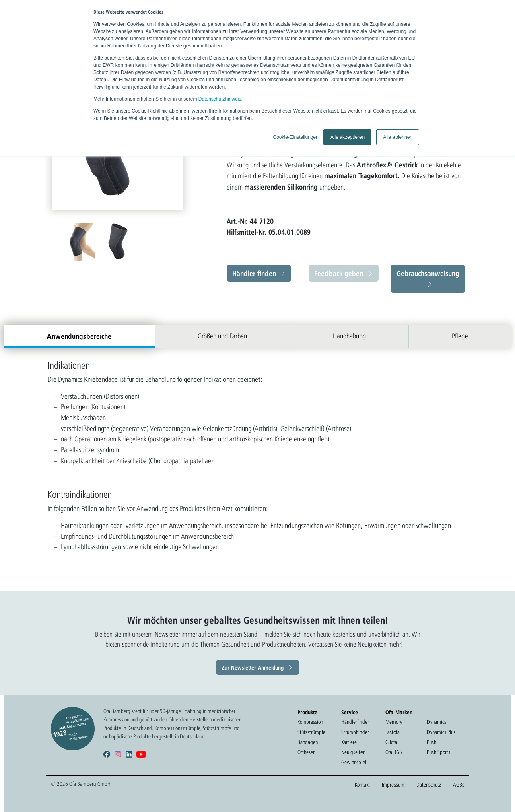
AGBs (459, 785)
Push (432, 742)
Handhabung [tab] (349, 336)
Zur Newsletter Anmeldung (253, 667)
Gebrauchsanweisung (428, 273)
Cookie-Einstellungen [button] (296, 137)
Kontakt (362, 785)
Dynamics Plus (441, 732)
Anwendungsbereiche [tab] (79, 336)
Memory (394, 722)
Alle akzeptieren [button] (347, 137)
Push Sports (439, 752)
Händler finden (254, 273)
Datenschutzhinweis (220, 99)
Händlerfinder (355, 722)
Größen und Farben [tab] (222, 336)
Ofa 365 (394, 752)
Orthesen (306, 752)
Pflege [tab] (460, 336)
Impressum (393, 785)
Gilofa (391, 742)
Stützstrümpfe (311, 732)
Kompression (310, 722)
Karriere (349, 742)
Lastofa (392, 732)
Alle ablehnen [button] (398, 137)
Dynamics (437, 722)
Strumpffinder (355, 732)
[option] (79, 242)
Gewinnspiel (354, 762)
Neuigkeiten (353, 752)
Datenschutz (429, 785)
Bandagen (308, 742)
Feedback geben (339, 273)
